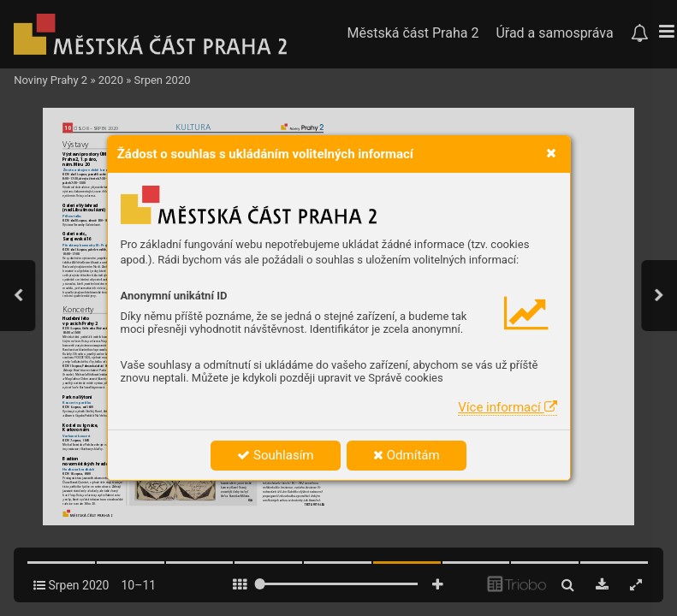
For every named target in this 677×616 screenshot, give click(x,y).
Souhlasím (275, 455)
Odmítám (407, 455)
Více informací (507, 407)
